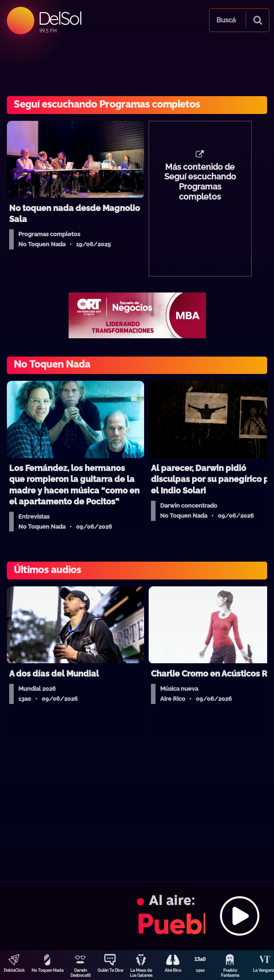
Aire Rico (173, 970)
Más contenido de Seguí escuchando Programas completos (200, 182)
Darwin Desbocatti (81, 973)
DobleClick (14, 970)
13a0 (200, 970)
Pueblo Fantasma (230, 973)
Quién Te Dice (110, 970)
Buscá (226, 20)
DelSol (60, 18)
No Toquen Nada (48, 970)
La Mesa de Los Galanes (141, 973)
